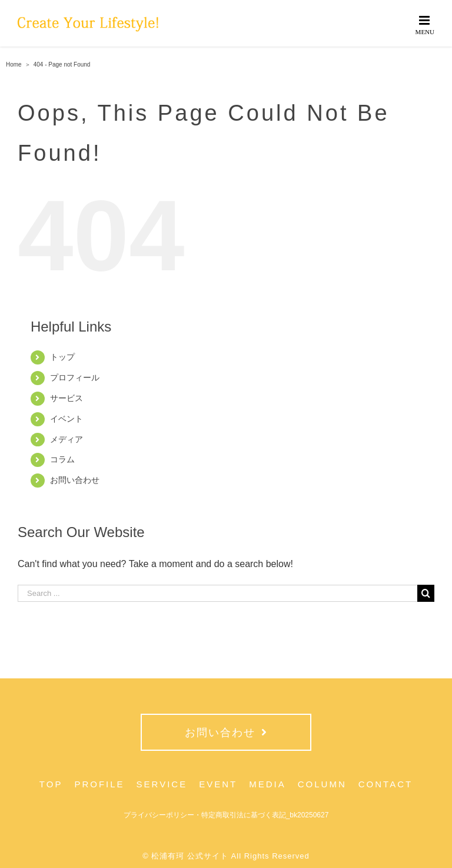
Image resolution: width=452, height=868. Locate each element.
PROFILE (99, 784)
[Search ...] (217, 593)
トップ (62, 357)
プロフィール (75, 377)
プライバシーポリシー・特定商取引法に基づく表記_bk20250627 (226, 815)
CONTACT (385, 784)
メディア (67, 439)
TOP (51, 784)
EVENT (218, 784)
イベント (67, 419)
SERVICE (162, 784)
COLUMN (322, 784)
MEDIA (267, 784)
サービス (67, 398)
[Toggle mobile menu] (426, 24)
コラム (62, 459)
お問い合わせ (75, 480)
